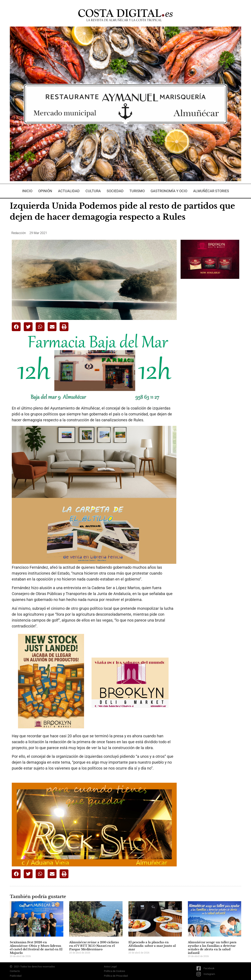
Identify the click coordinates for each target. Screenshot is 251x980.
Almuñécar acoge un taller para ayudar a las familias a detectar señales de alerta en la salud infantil (212, 947)
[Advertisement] (210, 344)
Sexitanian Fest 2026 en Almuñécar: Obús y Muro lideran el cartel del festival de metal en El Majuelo (36, 947)
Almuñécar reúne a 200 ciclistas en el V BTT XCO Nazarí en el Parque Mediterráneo (94, 946)
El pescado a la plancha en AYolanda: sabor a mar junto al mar (152, 946)
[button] (16, 327)
